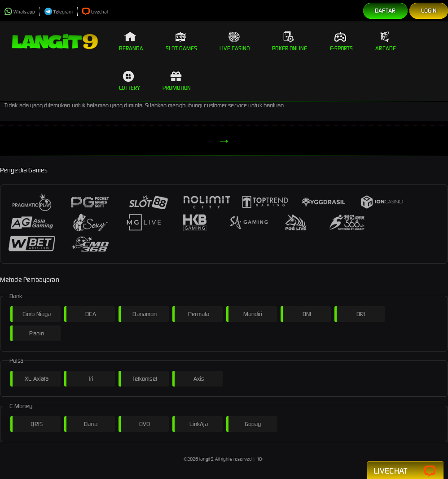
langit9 (206, 459)
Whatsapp (20, 12)
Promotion (177, 81)
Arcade (386, 41)
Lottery (130, 81)
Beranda (131, 41)
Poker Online (290, 41)
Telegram (59, 12)
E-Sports (342, 41)
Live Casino (235, 41)
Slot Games (181, 41)
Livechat (95, 12)
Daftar (385, 11)
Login (429, 11)
